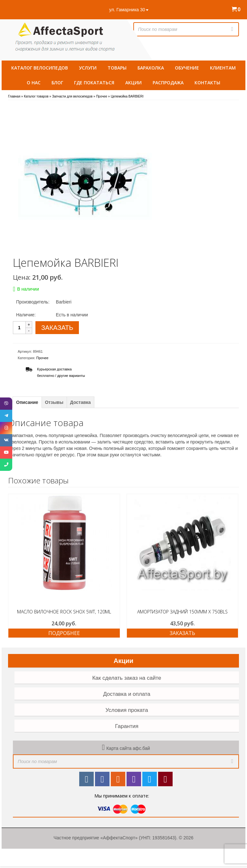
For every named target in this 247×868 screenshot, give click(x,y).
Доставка (81, 402)
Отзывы (54, 402)
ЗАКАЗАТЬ (57, 328)
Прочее (43, 358)
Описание (27, 402)
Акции (123, 661)
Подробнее (64, 633)
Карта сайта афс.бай (128, 748)
